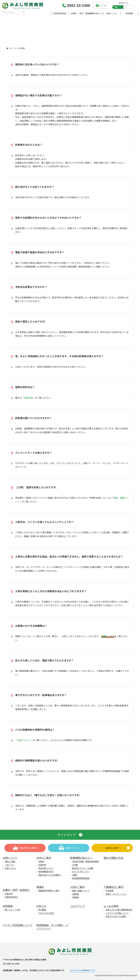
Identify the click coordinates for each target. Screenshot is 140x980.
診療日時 (28, 398)
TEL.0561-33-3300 (11, 964)
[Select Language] (14, 12)
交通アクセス (24, 740)
